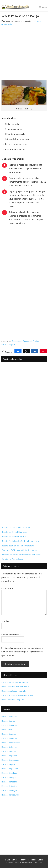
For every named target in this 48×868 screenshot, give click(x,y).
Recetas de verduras (10, 795)
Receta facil (17, 341)
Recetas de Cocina (31, 341)
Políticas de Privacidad (23, 863)
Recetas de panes (9, 751)
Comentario (8, 588)
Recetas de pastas (9, 756)
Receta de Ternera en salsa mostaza (17, 695)
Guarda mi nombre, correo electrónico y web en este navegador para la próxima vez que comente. (22, 652)
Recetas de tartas (9, 782)
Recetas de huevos (9, 747)
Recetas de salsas (9, 773)
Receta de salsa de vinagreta (14, 691)
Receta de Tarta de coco (13, 559)
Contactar (38, 863)
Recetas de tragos (9, 790)
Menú (44, 7)
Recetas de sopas (9, 777)
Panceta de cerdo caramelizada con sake (21, 555)
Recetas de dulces (9, 738)
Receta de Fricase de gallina (13, 700)
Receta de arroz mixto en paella (15, 687)
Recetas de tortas (9, 786)
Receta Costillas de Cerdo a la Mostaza (20, 541)
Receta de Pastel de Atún (14, 537)
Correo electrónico (11, 635)
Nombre (6, 621)
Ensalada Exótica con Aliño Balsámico (19, 550)
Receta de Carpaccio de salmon (15, 682)
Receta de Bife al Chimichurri (15, 532)
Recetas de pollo (9, 344)
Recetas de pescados (10, 760)
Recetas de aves (8, 721)
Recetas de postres (10, 769)
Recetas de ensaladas (11, 743)
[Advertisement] (24, 54)
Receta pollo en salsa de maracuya (18, 546)
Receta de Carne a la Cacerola (16, 527)
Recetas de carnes (9, 725)
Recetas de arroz (9, 734)
